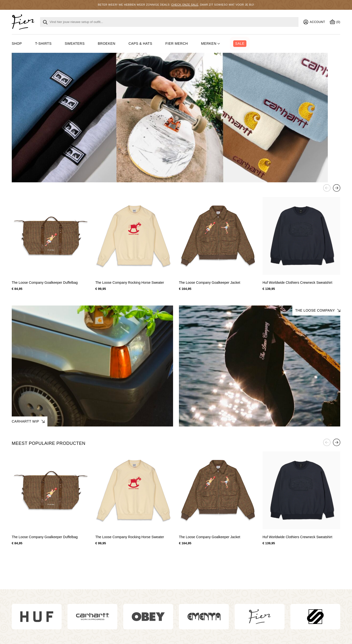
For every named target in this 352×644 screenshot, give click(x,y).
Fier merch (177, 44)
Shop (17, 44)
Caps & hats (140, 44)
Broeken (107, 44)
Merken (209, 44)
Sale (240, 44)
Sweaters (75, 44)
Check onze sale (185, 5)
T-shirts (43, 44)
